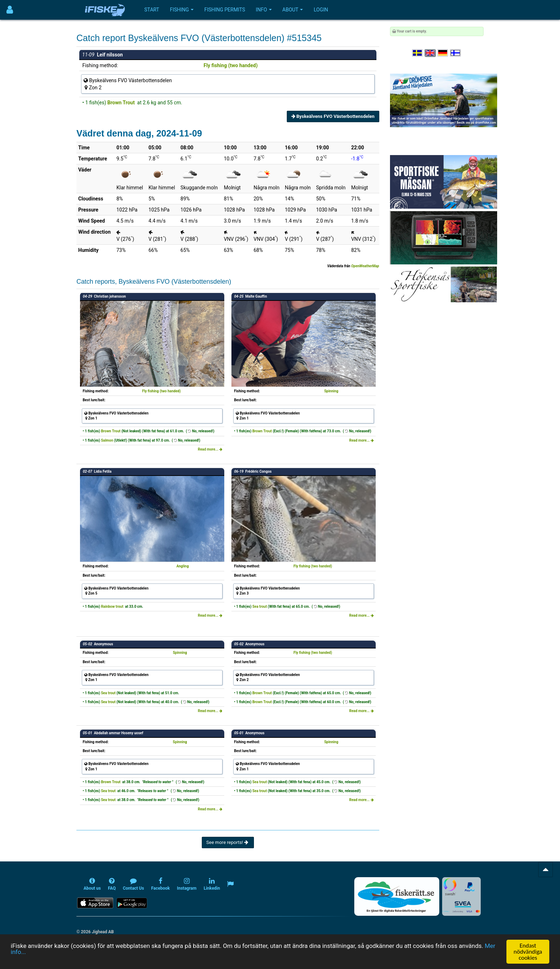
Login (321, 10)
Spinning (331, 391)
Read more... (210, 449)
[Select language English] (430, 53)
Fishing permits (225, 10)
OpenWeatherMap (365, 266)
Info (264, 10)
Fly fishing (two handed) (231, 65)
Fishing (182, 10)
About (293, 10)
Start (152, 10)
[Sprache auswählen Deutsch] (443, 53)
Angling (183, 566)
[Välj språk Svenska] (418, 53)
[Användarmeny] (10, 10)
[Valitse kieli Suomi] (456, 53)
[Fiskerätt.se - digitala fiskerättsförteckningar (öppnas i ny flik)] (397, 896)
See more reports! (228, 842)
